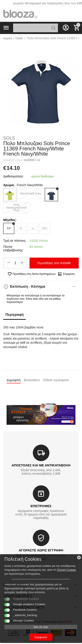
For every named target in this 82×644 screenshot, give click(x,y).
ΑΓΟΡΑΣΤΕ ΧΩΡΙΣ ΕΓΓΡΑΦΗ (41, 550)
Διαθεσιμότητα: (13, 176)
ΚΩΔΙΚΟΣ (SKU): (13, 160)
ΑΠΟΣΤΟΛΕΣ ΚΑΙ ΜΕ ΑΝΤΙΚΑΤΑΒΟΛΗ (41, 465)
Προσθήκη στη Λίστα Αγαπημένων (31, 274)
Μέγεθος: (10, 220)
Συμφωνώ (41, 637)
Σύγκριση (66, 274)
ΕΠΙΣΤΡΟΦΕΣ (41, 506)
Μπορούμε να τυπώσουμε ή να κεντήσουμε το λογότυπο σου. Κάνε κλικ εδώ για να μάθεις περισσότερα (36, 299)
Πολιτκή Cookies (66, 570)
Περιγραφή (15, 315)
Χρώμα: (9, 185)
